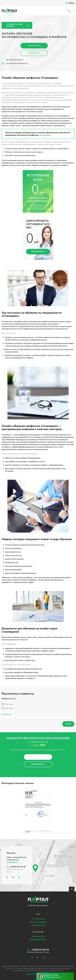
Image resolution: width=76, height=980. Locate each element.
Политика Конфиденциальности (36, 770)
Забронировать (38, 252)
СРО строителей (38, 919)
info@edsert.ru (13, 862)
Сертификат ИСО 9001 (38, 939)
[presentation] (24, 811)
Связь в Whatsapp (34, 46)
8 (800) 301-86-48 (70, 11)
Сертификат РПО (38, 936)
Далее (68, 724)
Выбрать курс (34, 53)
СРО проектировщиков (38, 922)
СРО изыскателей (38, 925)
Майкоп (72, 3)
